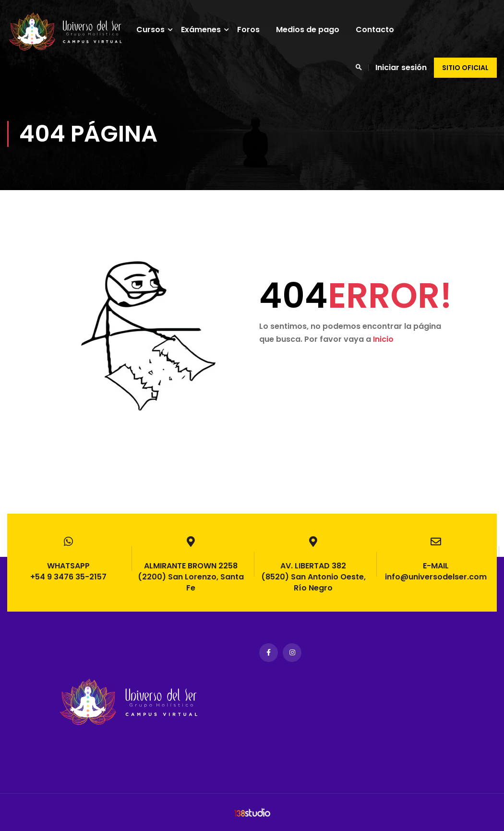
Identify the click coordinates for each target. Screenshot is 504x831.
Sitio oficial (465, 68)
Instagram (292, 653)
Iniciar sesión (401, 67)
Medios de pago (311, 30)
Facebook (269, 653)
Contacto (378, 30)
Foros (252, 30)
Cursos (154, 30)
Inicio (383, 339)
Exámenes (204, 30)
